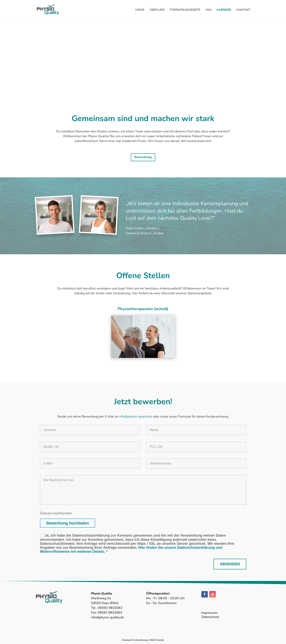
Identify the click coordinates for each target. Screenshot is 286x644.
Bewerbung (143, 157)
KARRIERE (224, 10)
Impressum (209, 613)
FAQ (209, 10)
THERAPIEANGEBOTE (185, 10)
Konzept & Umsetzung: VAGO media (143, 640)
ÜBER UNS (157, 10)
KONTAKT (243, 10)
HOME (140, 10)
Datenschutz (210, 617)
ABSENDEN (230, 564)
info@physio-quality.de (136, 417)
